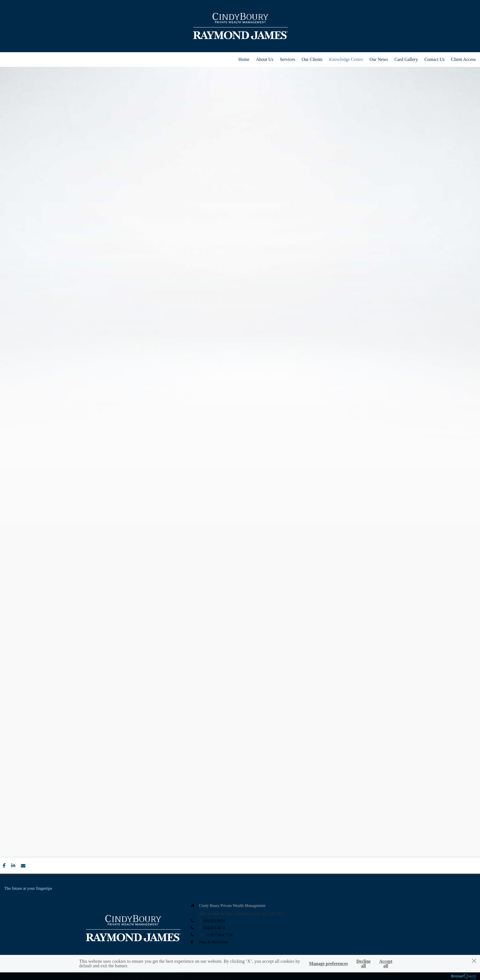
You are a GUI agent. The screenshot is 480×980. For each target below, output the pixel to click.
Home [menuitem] (244, 59)
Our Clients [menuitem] (312, 59)
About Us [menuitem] (265, 59)
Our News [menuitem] (379, 59)
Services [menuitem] (288, 59)
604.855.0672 (214, 928)
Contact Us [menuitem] (435, 59)
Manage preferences (328, 964)
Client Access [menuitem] (463, 59)
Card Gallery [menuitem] (406, 59)
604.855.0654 (214, 921)
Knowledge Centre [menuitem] (346, 59)
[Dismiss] (474, 961)
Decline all (364, 964)
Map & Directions (214, 942)
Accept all (386, 964)
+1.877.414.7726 (219, 935)
